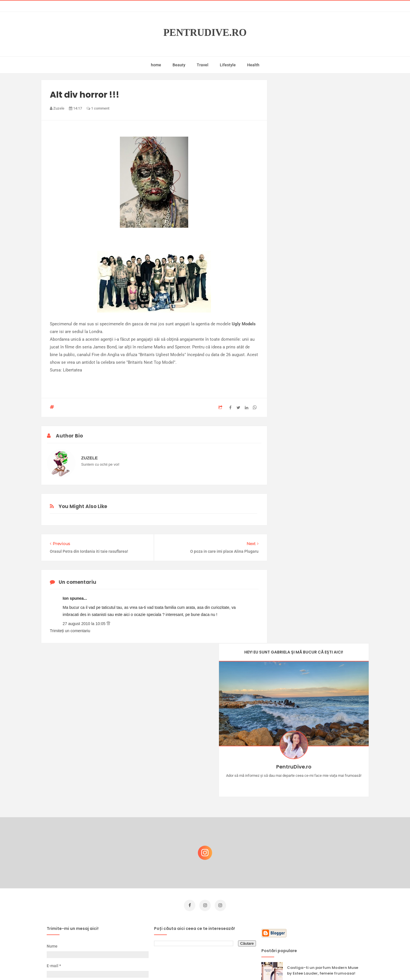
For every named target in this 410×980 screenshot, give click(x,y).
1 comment (98, 108)
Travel (203, 65)
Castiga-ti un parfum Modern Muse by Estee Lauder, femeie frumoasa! (323, 807)
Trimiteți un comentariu (70, 631)
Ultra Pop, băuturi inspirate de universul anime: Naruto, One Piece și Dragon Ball (323, 920)
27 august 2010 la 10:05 (85, 624)
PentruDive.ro (205, 33)
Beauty (179, 65)
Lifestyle (228, 65)
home (156, 65)
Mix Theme (252, 965)
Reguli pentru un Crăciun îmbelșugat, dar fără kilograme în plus (324, 862)
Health (253, 65)
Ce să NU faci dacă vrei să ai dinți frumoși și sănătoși (320, 889)
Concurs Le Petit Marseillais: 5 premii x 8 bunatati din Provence (324, 835)
